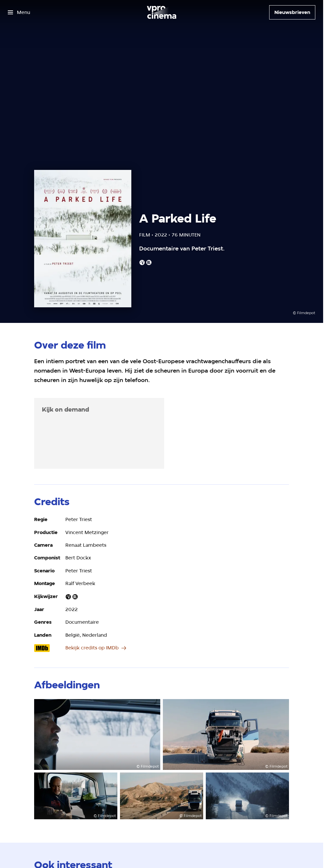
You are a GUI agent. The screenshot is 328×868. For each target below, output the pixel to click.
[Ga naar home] (162, 12)
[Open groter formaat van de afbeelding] (97, 734)
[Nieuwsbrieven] (292, 12)
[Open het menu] (19, 12)
